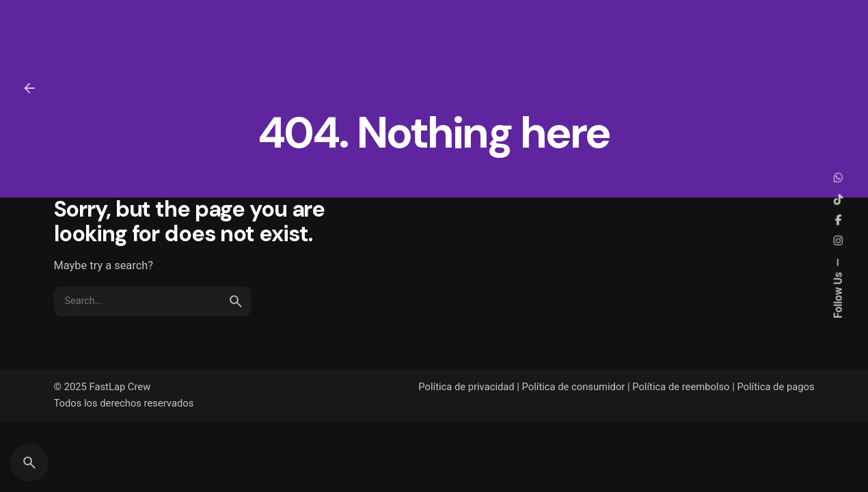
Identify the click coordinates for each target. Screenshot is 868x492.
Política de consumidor (574, 387)
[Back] (29, 88)
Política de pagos (775, 387)
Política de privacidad (466, 387)
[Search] (29, 463)
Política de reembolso (681, 387)
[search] (236, 301)
